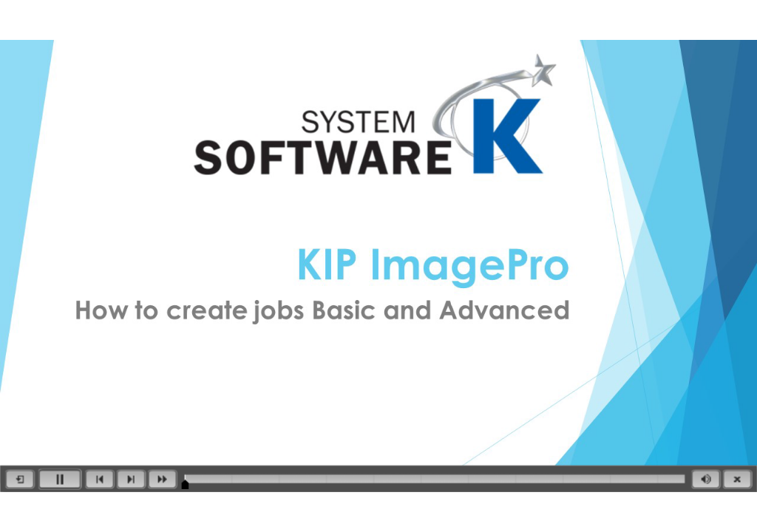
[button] (20, 479)
